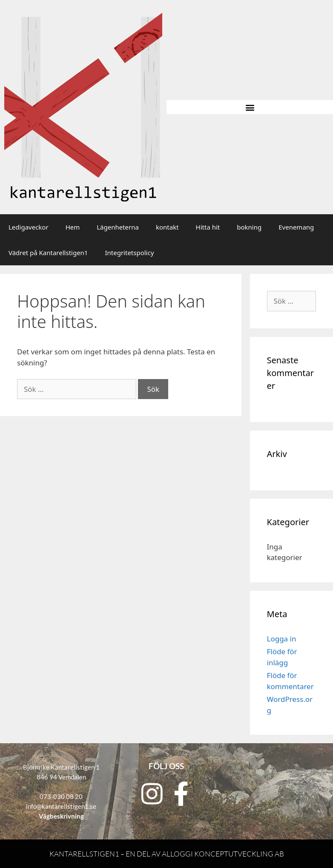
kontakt (167, 227)
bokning (249, 227)
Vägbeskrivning (61, 816)
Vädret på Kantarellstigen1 (48, 253)
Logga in (282, 639)
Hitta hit (208, 227)
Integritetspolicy (129, 253)
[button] (250, 107)
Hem (73, 227)
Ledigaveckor (29, 227)
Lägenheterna (118, 227)
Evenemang (296, 227)
